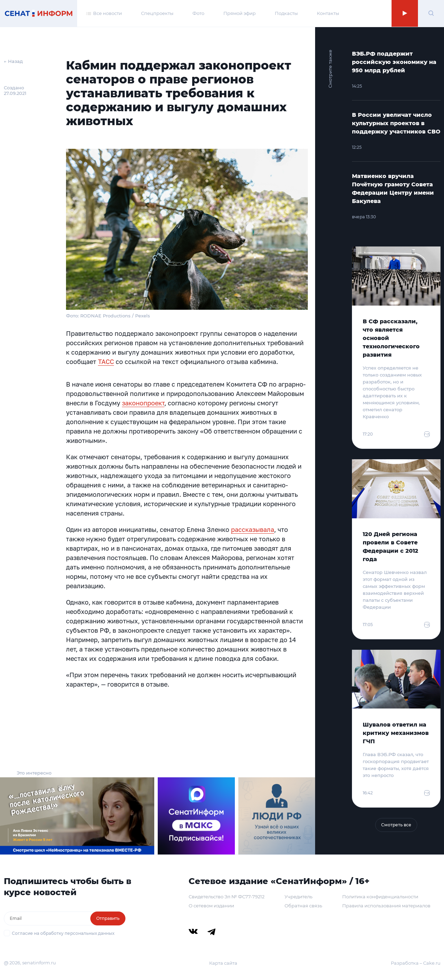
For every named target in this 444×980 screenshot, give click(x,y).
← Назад (13, 61)
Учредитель (298, 897)
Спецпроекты (157, 13)
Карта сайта (223, 963)
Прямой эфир (240, 13)
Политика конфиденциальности (380, 897)
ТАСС (106, 362)
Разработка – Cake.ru (416, 963)
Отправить (108, 918)
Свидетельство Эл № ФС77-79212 (227, 897)
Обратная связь (303, 906)
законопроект (143, 403)
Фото (198, 13)
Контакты (328, 13)
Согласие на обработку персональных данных (63, 933)
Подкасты (286, 13)
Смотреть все (396, 825)
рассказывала (253, 529)
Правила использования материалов (386, 906)
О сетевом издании (211, 906)
